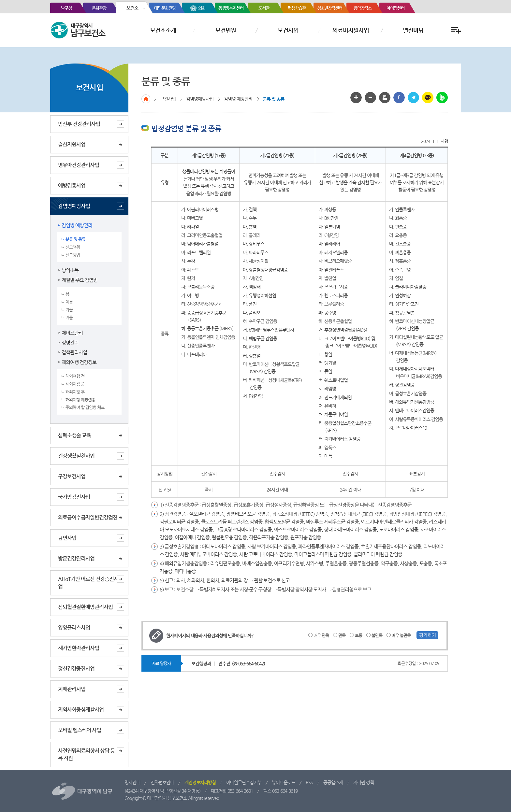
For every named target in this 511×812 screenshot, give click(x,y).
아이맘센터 (395, 8)
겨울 (69, 317)
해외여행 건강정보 (79, 362)
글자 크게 (356, 98)
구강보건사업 (72, 476)
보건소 (132, 8)
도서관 (264, 8)
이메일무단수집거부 (244, 782)
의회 (202, 8)
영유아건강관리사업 (79, 165)
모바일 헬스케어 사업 (80, 730)
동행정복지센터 (231, 8)
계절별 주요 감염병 (80, 280)
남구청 (66, 8)
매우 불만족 (401, 635)
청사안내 (132, 782)
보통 (358, 635)
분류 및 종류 (75, 239)
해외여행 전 (75, 376)
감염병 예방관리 (77, 225)
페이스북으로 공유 (399, 98)
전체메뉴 (455, 30)
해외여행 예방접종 (80, 399)
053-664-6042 (251, 663)
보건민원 (226, 30)
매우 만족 (321, 635)
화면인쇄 (385, 98)
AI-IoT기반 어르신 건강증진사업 (88, 583)
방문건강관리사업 (76, 558)
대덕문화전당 (165, 8)
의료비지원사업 (351, 30)
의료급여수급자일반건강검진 (88, 517)
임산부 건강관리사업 (79, 124)
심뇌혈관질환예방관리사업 (85, 607)
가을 (69, 310)
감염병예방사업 (74, 206)
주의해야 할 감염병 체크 (85, 407)
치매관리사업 (72, 689)
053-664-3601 (240, 791)
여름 (69, 302)
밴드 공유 (442, 98)
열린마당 (413, 30)
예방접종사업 (72, 185)
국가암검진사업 (74, 497)
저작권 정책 (364, 782)
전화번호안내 (162, 782)
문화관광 (99, 8)
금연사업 (67, 538)
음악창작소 (363, 8)
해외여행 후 (75, 392)
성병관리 (70, 342)
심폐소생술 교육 (74, 435)
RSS (309, 782)
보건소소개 (163, 30)
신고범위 (73, 247)
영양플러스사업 (74, 627)
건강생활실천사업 (76, 456)
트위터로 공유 (413, 98)
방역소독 (70, 270)
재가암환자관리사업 (79, 648)
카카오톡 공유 (428, 98)
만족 (342, 635)
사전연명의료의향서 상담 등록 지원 (86, 754)
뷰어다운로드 (284, 782)
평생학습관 (297, 8)
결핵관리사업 (74, 352)
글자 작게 (370, 98)
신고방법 (73, 255)
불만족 (377, 635)
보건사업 (288, 30)
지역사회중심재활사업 (81, 710)
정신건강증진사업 (76, 669)
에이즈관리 (72, 333)
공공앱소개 (333, 782)
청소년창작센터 (330, 8)
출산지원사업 (72, 144)
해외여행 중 (75, 384)
